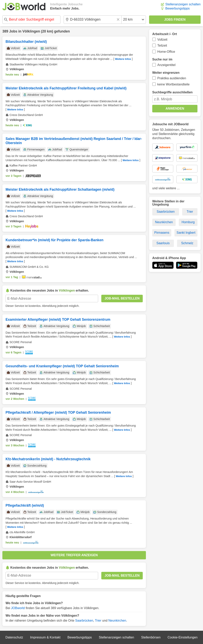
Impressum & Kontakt (45, 637)
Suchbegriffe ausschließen (172, 92)
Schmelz (187, 243)
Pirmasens (162, 233)
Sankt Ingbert (186, 233)
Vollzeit (162, 40)
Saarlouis (163, 243)
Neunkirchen (117, 621)
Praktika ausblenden (172, 78)
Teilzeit (162, 45)
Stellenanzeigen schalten (183, 4)
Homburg (188, 222)
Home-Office (166, 52)
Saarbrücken (84, 621)
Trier (98, 621)
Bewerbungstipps (178, 8)
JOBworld (18, 608)
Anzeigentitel (167, 65)
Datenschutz (14, 637)
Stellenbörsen (151, 637)
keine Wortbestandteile (173, 84)
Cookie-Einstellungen (182, 637)
